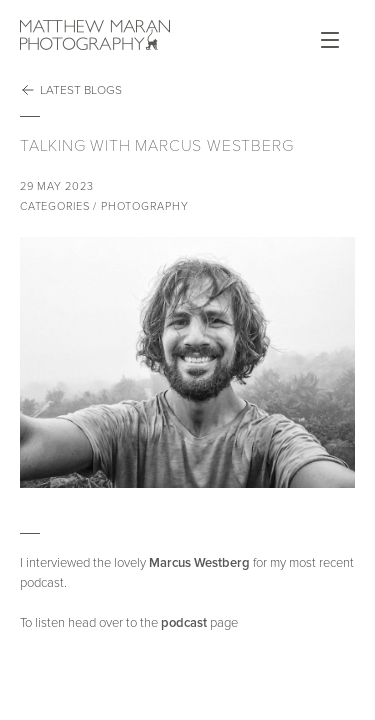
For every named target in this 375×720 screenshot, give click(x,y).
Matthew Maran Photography (95, 35)
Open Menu (330, 40)
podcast (184, 623)
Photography (144, 206)
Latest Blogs (71, 90)
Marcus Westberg (199, 563)
